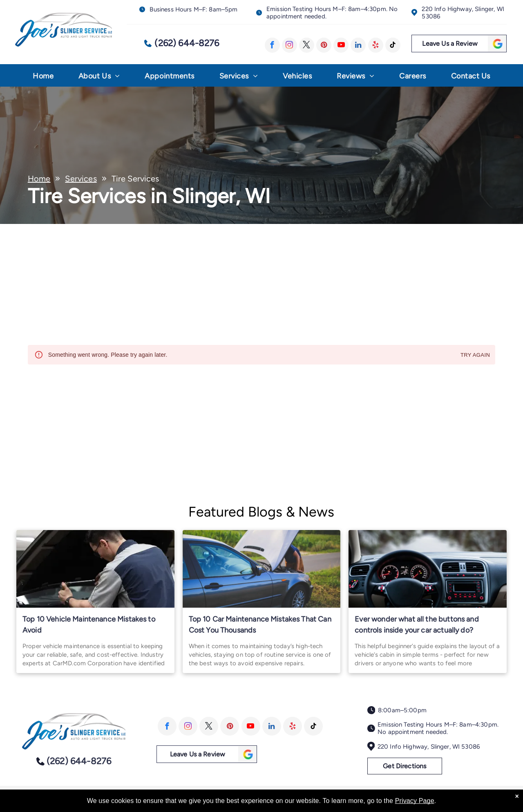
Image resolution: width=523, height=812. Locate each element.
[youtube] (341, 45)
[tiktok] (393, 45)
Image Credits (443, 796)
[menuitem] (43, 78)
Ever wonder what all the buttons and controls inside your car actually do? (417, 625)
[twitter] (307, 45)
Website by (479, 796)
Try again (475, 355)
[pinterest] (324, 45)
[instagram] (289, 45)
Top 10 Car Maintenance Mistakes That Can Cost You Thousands (260, 625)
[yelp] (376, 45)
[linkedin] (358, 45)
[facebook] (272, 45)
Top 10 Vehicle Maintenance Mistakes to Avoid (89, 625)
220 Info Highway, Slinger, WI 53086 (429, 747)
